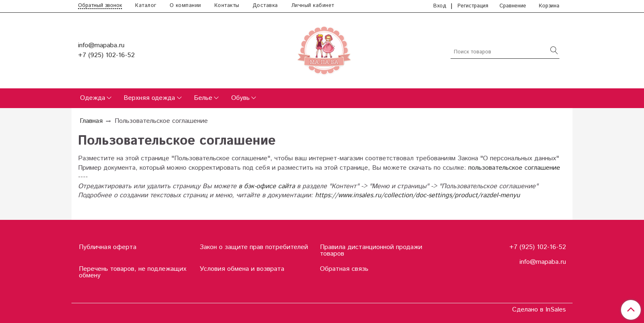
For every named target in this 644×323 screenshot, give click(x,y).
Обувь (240, 98)
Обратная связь (344, 269)
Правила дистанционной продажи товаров (371, 250)
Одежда (93, 98)
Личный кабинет (313, 6)
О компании (185, 6)
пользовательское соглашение (514, 168)
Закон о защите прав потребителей (254, 247)
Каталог (146, 6)
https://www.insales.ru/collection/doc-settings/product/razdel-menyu (417, 195)
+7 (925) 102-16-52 (106, 55)
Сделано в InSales (539, 310)
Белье (203, 98)
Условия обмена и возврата (242, 269)
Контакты (227, 6)
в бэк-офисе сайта (267, 186)
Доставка (265, 6)
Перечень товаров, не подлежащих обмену (133, 272)
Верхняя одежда (149, 98)
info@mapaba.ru (101, 45)
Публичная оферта (108, 247)
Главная (91, 121)
